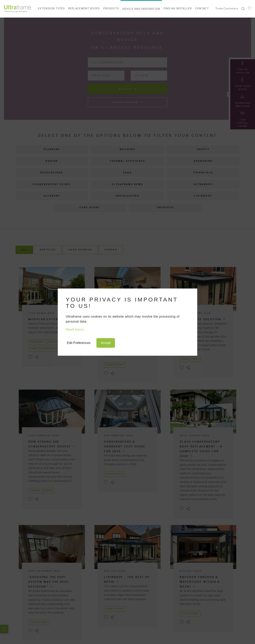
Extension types (51, 9)
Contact (202, 9)
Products (111, 9)
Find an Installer (178, 9)
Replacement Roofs (84, 9)
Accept (106, 343)
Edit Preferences (79, 343)
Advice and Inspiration (141, 9)
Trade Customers (227, 9)
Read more (75, 330)
